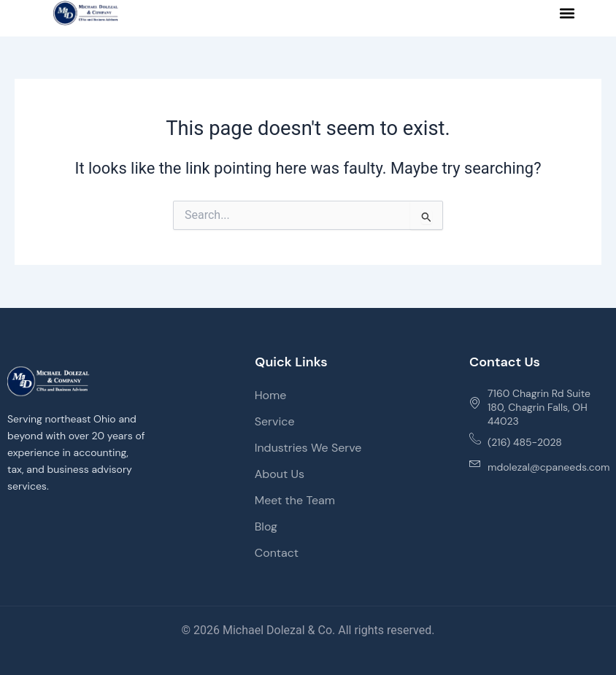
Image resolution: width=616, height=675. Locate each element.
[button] (567, 13)
